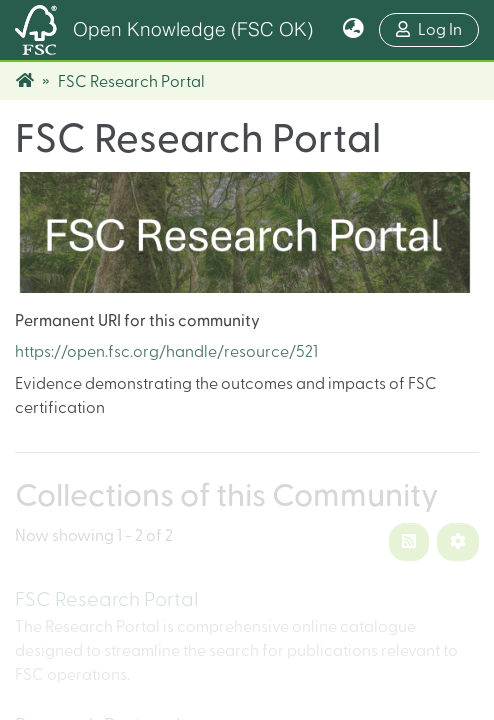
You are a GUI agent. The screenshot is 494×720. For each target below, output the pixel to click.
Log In (437, 27)
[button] (353, 30)
